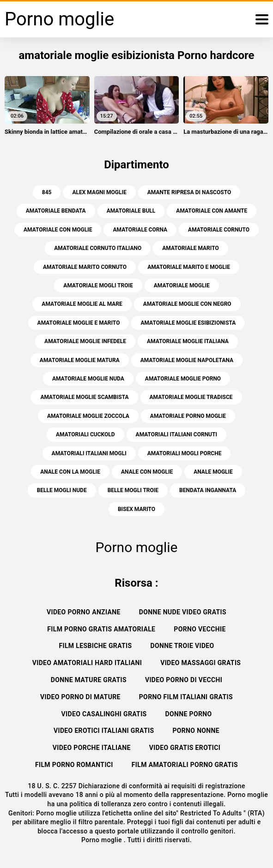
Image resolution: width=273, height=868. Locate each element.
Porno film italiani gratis (186, 697)
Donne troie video (182, 646)
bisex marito (136, 509)
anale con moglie (147, 472)
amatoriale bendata (56, 211)
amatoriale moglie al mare (82, 304)
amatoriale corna (140, 230)
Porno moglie (103, 840)
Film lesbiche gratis (95, 646)
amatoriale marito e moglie (189, 267)
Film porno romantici (74, 765)
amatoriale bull (131, 211)
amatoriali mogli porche (185, 453)
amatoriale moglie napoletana (187, 360)
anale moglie (213, 472)
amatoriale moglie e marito (79, 323)
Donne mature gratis (89, 680)
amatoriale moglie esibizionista (188, 323)
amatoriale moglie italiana (188, 341)
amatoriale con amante (212, 211)
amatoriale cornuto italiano (98, 248)
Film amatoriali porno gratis (185, 765)
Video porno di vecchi (184, 680)
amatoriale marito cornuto (85, 267)
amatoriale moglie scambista (84, 397)
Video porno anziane (84, 612)
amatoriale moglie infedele (85, 341)
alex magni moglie (99, 192)
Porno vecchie (200, 629)
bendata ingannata (208, 490)
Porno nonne (196, 731)
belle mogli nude (62, 490)
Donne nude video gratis (183, 612)
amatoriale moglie (182, 285)
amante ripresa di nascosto (189, 192)
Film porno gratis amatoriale (101, 629)
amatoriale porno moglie (188, 416)
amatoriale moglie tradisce (191, 397)
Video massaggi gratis (200, 663)
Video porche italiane (92, 748)
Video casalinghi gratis (104, 714)
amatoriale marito (190, 248)
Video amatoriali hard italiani (87, 663)
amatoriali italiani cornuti (176, 434)
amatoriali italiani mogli (89, 453)
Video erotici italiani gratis (104, 731)
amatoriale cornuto (219, 230)
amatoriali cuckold (85, 434)
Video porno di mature (80, 697)
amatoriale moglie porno (183, 379)
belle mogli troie (133, 490)
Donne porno (189, 714)
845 (47, 192)
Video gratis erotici (185, 748)
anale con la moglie (70, 472)
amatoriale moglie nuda (88, 379)
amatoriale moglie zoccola (88, 416)
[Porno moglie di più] (262, 19)
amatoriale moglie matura (80, 360)
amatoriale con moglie (58, 230)
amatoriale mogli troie (98, 285)
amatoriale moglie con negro (187, 304)
